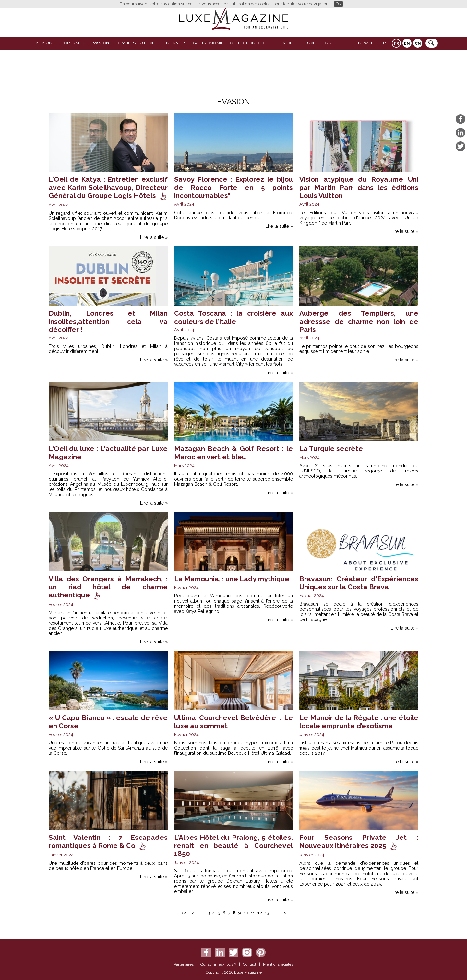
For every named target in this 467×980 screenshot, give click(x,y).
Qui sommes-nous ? (218, 964)
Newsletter (372, 43)
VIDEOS (291, 43)
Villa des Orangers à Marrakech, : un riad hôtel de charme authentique (108, 587)
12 (260, 913)
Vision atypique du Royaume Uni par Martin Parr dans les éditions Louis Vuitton (359, 187)
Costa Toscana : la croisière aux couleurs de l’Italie (234, 317)
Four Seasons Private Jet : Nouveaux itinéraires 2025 (359, 841)
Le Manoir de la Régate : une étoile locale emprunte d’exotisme (359, 722)
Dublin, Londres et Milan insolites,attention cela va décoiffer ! (108, 321)
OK (338, 4)
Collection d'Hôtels (253, 43)
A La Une (45, 43)
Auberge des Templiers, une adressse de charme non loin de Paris (359, 321)
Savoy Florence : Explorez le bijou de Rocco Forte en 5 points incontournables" (234, 187)
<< (184, 913)
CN (418, 43)
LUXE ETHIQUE (319, 43)
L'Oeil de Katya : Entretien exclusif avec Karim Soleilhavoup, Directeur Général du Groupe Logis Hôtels (108, 187)
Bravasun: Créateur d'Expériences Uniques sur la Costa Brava (359, 583)
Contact (250, 964)
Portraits (73, 43)
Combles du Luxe (135, 43)
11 (253, 913)
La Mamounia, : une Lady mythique (232, 579)
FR (396, 43)
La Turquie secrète (331, 449)
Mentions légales (278, 964)
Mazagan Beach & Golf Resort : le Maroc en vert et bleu (234, 453)
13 (267, 913)
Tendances (174, 43)
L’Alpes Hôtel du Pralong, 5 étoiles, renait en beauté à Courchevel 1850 (234, 845)
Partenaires (184, 964)
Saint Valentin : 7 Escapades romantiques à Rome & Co (108, 841)
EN (407, 43)
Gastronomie (208, 43)
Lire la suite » (154, 237)
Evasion (100, 43)
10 (246, 913)
